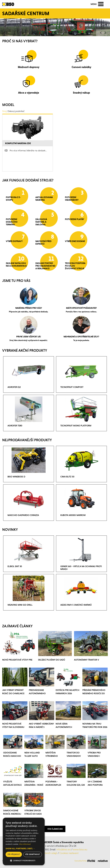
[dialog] (24, 841)
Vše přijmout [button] (14, 854)
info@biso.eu (64, 849)
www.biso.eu (80, 849)
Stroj (4, 111)
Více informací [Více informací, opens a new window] (25, 844)
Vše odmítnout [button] (33, 854)
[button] (24, 849)
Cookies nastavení (69, 853)
